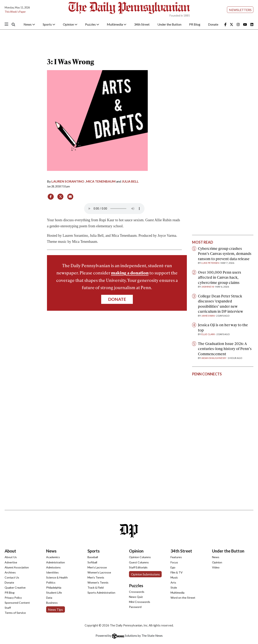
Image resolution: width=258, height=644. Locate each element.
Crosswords (137, 592)
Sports (94, 551)
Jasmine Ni (208, 287)
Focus (174, 562)
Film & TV (177, 572)
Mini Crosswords (140, 602)
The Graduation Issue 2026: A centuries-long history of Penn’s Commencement (225, 349)
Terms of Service (15, 613)
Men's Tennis (96, 577)
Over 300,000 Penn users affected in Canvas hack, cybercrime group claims (220, 277)
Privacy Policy (13, 598)
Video (216, 567)
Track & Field (96, 587)
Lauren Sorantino (68, 181)
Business (52, 603)
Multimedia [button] (117, 24)
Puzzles (136, 586)
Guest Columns (139, 562)
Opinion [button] (70, 24)
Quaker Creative (15, 587)
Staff (8, 608)
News (51, 551)
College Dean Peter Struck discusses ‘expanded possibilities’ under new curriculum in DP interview (221, 304)
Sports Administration (101, 593)
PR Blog (195, 24)
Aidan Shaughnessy (214, 358)
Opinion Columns (140, 557)
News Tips (55, 609)
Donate (213, 24)
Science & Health (57, 577)
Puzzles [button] (92, 24)
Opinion (136, 551)
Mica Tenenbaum (101, 181)
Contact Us (12, 577)
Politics (51, 582)
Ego (173, 567)
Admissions (53, 567)
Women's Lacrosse (99, 572)
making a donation (130, 273)
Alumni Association (17, 567)
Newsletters (240, 10)
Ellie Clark (208, 334)
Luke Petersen (210, 263)
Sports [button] (49, 24)
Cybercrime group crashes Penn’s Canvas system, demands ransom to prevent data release (225, 253)
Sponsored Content (17, 603)
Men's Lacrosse (97, 567)
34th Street (142, 24)
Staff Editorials (138, 567)
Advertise (11, 562)
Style (174, 587)
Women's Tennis (98, 582)
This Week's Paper (15, 12)
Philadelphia (54, 587)
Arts (173, 582)
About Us (11, 557)
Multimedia (177, 593)
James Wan (208, 316)
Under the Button (169, 24)
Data (49, 598)
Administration (56, 562)
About (10, 551)
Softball (92, 562)
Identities (52, 572)
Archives (10, 572)
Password (135, 607)
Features (176, 557)
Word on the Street (183, 598)
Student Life (54, 593)
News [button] (29, 24)
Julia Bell (130, 181)
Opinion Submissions (145, 574)
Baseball (93, 557)
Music (174, 577)
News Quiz (136, 597)
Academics (53, 557)
